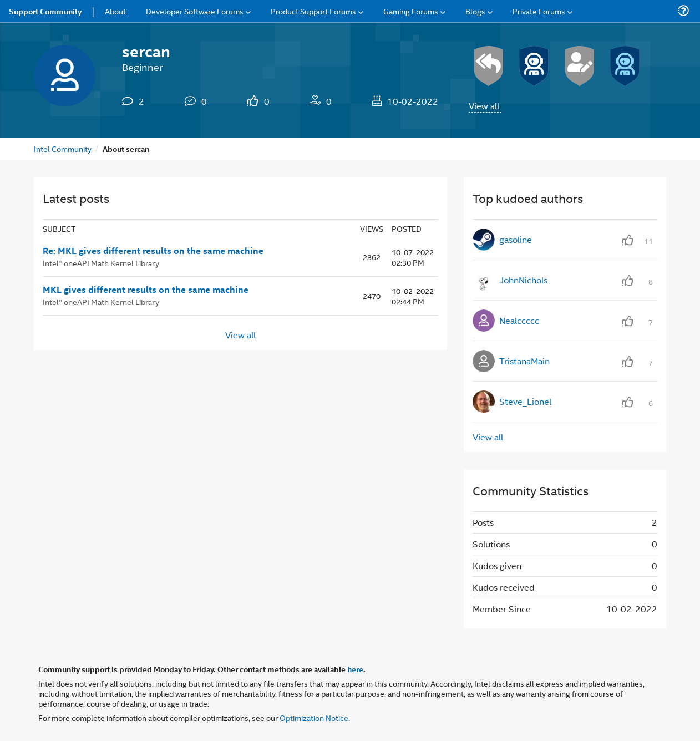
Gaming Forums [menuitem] (411, 11)
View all (484, 106)
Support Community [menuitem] (45, 11)
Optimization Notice (314, 717)
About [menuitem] (115, 11)
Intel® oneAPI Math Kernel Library (101, 263)
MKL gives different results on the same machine (146, 290)
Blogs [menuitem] (475, 11)
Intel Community (63, 148)
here (355, 669)
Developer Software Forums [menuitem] (195, 11)
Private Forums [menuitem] (539, 11)
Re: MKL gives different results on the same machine (153, 251)
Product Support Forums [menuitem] (313, 11)
